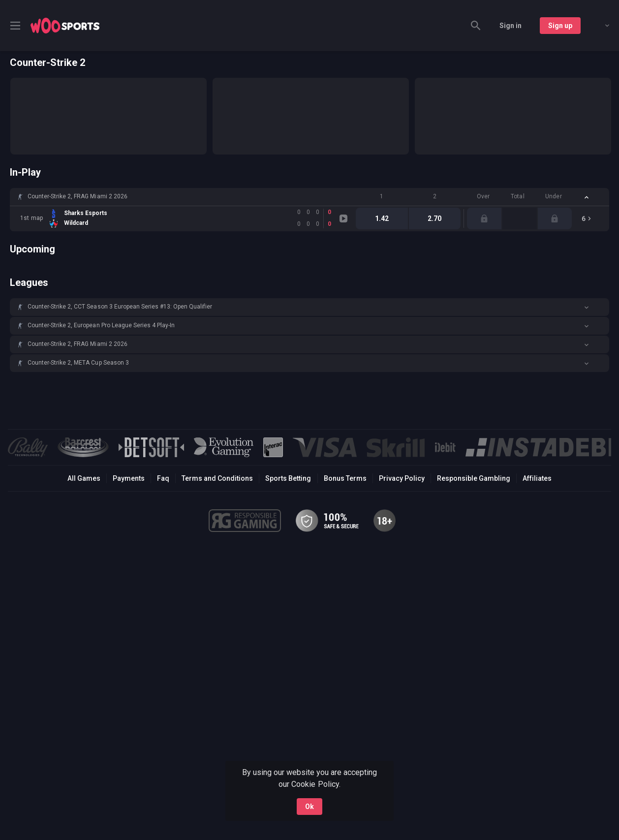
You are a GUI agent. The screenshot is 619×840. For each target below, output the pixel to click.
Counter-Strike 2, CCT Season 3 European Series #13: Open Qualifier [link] (120, 307)
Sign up (560, 26)
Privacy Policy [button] (402, 478)
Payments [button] (129, 478)
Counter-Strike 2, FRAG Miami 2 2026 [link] (77, 196)
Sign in (511, 26)
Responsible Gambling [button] (474, 478)
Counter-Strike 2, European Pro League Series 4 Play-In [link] (101, 325)
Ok (309, 807)
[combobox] (600, 26)
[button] (309, 197)
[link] (65, 26)
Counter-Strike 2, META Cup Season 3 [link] (78, 363)
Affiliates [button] (537, 478)
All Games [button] (84, 478)
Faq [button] (163, 478)
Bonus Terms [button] (345, 478)
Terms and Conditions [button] (217, 478)
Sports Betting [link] (288, 478)
